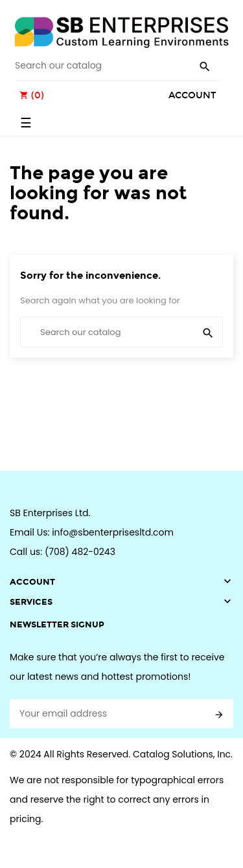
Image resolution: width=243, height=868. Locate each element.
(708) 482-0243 (80, 552)
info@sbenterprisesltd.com (113, 532)
